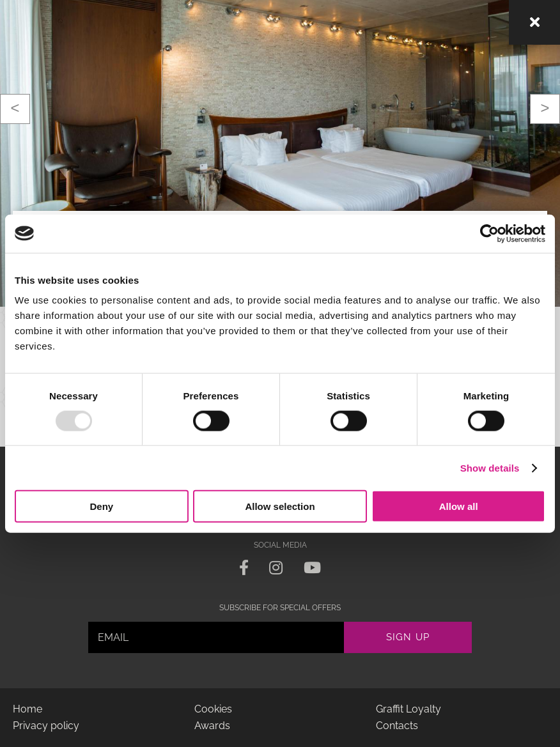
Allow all (459, 506)
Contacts (397, 726)
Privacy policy (46, 726)
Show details (490, 467)
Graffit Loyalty (408, 709)
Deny (101, 506)
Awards (212, 726)
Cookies (213, 709)
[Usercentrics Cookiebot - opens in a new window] (489, 233)
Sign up (408, 637)
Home (27, 709)
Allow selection (280, 506)
